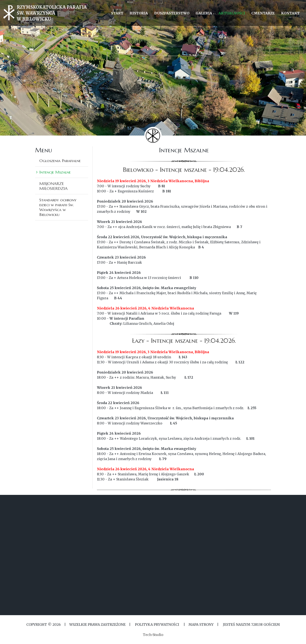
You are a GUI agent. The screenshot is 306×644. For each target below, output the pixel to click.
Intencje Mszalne (55, 172)
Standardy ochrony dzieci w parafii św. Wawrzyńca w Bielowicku (58, 207)
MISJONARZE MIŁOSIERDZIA (53, 186)
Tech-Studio (153, 635)
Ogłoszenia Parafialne (60, 161)
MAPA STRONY (201, 624)
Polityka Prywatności (157, 624)
